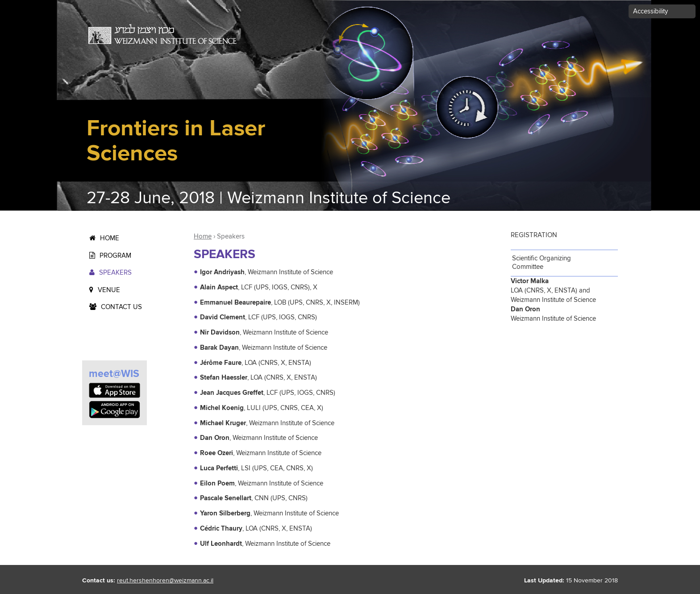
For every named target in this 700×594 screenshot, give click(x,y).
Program (115, 256)
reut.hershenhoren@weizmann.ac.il (165, 581)
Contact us (121, 307)
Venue (109, 290)
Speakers (115, 273)
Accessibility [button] (650, 11)
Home (110, 238)
